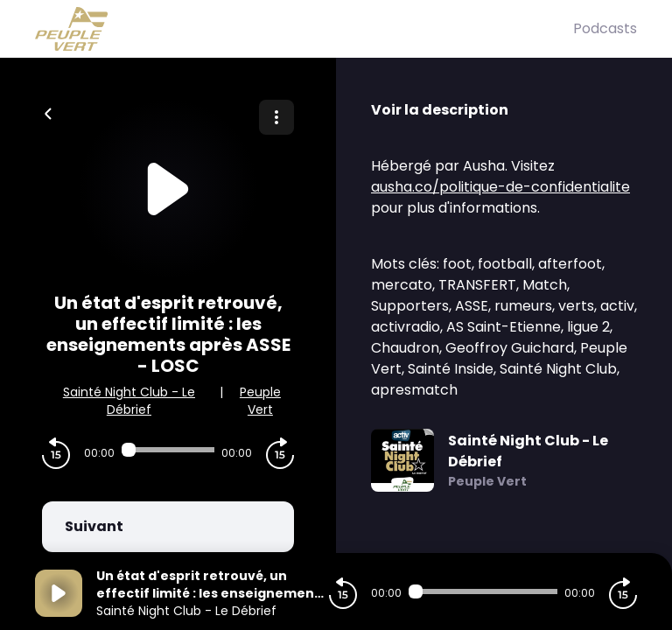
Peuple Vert (260, 401)
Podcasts (605, 28)
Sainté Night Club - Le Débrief (129, 401)
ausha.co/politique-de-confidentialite (500, 187)
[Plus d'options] (276, 117)
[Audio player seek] (168, 450)
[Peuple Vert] (304, 29)
